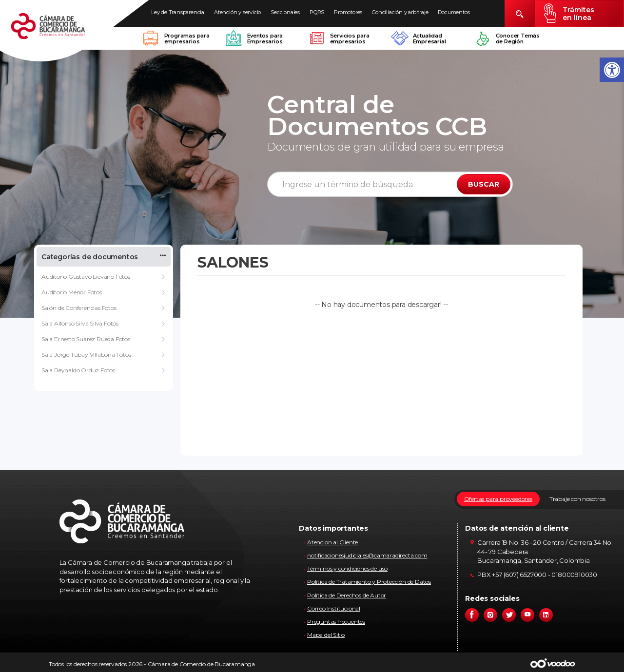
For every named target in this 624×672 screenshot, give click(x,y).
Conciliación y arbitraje (400, 12)
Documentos (454, 12)
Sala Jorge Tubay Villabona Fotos (86, 355)
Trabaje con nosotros (577, 499)
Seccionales (285, 12)
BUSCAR (484, 184)
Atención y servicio (237, 12)
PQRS (317, 12)
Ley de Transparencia (178, 12)
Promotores (348, 12)
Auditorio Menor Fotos (72, 292)
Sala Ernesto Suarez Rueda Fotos (86, 339)
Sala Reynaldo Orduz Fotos (78, 370)
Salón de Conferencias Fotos (79, 308)
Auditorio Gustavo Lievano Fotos (86, 277)
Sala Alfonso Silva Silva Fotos (80, 323)
